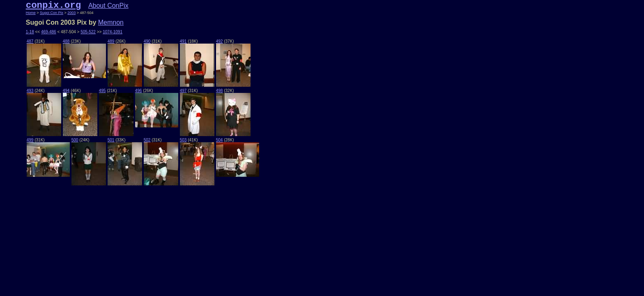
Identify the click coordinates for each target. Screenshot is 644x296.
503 (183, 140)
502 (147, 140)
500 (75, 140)
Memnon (111, 22)
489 (111, 41)
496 (139, 91)
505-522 (88, 32)
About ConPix (108, 6)
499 (30, 140)
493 (30, 91)
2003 (71, 13)
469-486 (49, 32)
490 (147, 41)
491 (183, 41)
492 (220, 41)
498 (220, 91)
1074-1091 (113, 32)
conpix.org (53, 5)
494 (66, 91)
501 (111, 140)
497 (183, 91)
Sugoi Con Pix (52, 13)
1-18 (30, 32)
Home (31, 13)
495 (102, 91)
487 (30, 41)
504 (220, 140)
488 (66, 41)
